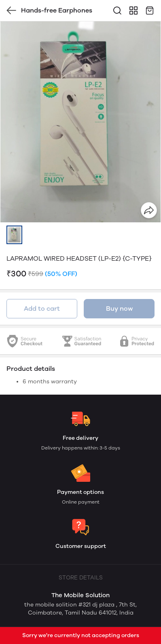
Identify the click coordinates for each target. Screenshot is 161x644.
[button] (14, 235)
